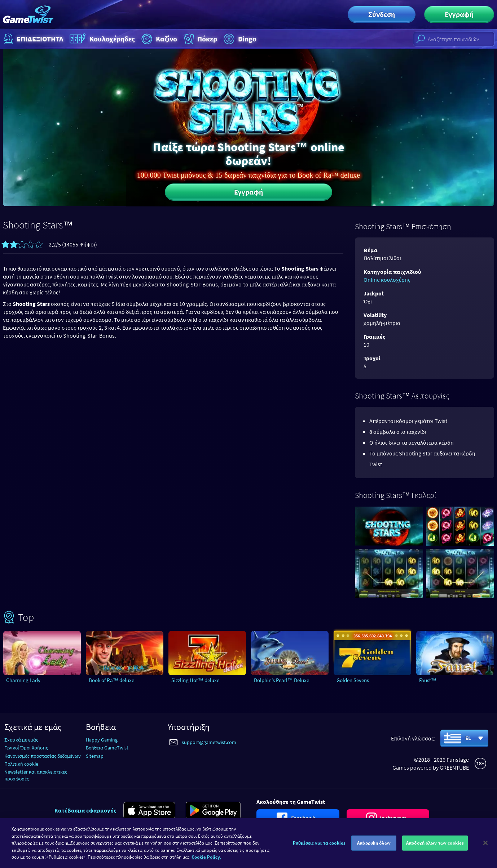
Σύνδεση (382, 14)
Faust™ (428, 680)
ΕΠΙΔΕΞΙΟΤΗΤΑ (32, 39)
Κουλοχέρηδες (101, 39)
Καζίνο (158, 39)
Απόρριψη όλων (374, 848)
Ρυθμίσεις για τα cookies (319, 848)
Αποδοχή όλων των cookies (435, 848)
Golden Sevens (353, 680)
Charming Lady (23, 680)
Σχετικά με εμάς (21, 740)
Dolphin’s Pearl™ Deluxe (282, 680)
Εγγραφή (459, 14)
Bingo (239, 39)
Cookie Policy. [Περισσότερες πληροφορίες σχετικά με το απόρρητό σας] (206, 862)
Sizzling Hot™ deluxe (195, 680)
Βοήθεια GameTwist (107, 748)
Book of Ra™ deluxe (111, 680)
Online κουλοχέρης (387, 280)
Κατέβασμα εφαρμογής (85, 810)
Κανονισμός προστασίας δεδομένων (43, 756)
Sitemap (95, 756)
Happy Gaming (102, 740)
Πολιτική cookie (21, 764)
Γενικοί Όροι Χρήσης (26, 748)
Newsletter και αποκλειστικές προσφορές (36, 775)
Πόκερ (200, 39)
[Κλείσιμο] (485, 848)
